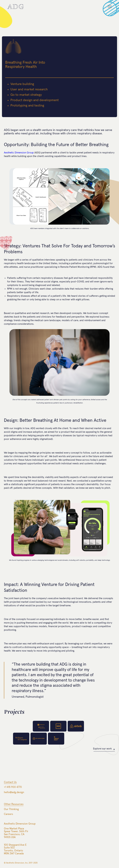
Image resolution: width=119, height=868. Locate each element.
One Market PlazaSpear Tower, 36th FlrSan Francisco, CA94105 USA (16, 833)
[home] (15, 7)
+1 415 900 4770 (13, 787)
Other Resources (14, 804)
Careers (8, 814)
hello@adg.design (14, 792)
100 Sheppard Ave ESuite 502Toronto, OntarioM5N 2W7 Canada (15, 849)
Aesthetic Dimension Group (19, 153)
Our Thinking (11, 809)
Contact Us (10, 782)
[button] (108, 8)
